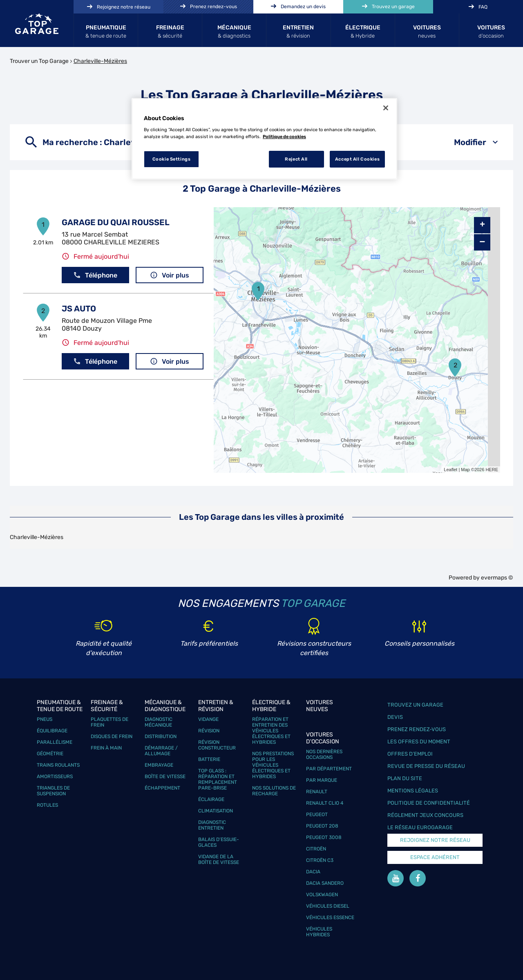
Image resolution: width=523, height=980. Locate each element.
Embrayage (159, 765)
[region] (264, 139)
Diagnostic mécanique (159, 722)
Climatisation (216, 811)
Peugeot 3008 (324, 837)
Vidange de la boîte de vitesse (219, 859)
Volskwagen (322, 895)
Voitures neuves (320, 706)
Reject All (296, 159)
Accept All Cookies (357, 159)
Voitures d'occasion (323, 738)
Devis (395, 717)
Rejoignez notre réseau (435, 840)
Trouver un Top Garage (39, 61)
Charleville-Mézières (100, 61)
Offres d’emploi (410, 754)
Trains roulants (58, 765)
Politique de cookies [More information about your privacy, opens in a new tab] (284, 136)
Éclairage (211, 799)
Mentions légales (413, 791)
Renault (317, 792)
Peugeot (317, 814)
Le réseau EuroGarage (420, 827)
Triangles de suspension (53, 791)
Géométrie (50, 754)
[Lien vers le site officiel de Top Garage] (37, 24)
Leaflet (450, 470)
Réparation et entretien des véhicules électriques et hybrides (271, 731)
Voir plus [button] (170, 275)
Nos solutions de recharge (274, 791)
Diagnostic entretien (212, 825)
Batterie (209, 759)
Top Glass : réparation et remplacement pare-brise (218, 779)
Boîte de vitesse (165, 776)
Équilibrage (52, 731)
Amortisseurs (55, 776)
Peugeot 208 (322, 826)
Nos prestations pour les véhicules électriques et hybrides (273, 765)
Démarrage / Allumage (161, 751)
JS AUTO (79, 309)
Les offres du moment (419, 742)
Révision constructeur (217, 745)
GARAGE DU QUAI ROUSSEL (116, 222)
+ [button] (482, 225)
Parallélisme (55, 742)
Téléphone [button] (95, 275)
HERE (492, 470)
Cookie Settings (172, 159)
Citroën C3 (320, 860)
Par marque (322, 780)
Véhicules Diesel (328, 906)
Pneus (45, 719)
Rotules (47, 805)
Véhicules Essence (330, 917)
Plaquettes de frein (110, 722)
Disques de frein (112, 736)
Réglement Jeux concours (425, 815)
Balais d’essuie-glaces (219, 842)
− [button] (482, 242)
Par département (329, 769)
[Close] (386, 108)
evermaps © (497, 578)
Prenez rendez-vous (417, 729)
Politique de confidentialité (429, 803)
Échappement (162, 788)
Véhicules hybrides (319, 932)
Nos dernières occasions (324, 754)
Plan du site (405, 778)
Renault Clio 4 (325, 803)
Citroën (316, 849)
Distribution (161, 736)
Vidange (208, 719)
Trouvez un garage (415, 705)
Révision (209, 731)
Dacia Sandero (325, 883)
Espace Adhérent (435, 857)
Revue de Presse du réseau (426, 766)
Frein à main (106, 748)
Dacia (313, 872)
